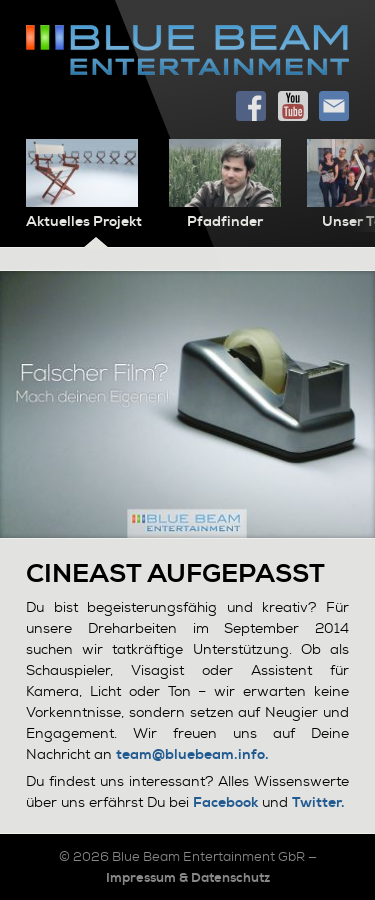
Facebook (225, 802)
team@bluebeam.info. (192, 754)
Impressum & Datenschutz (188, 877)
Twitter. (318, 802)
